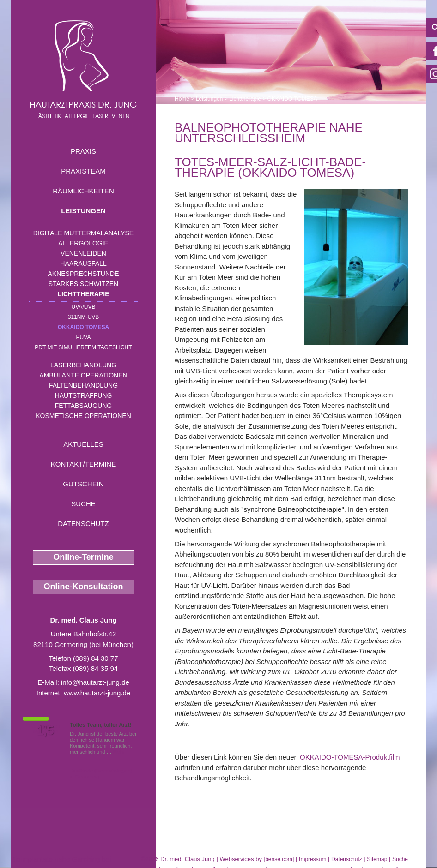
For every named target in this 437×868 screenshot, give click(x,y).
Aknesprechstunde (83, 274)
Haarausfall (83, 263)
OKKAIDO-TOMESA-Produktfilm (350, 757)
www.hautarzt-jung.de (97, 693)
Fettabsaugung (83, 406)
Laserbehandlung (83, 365)
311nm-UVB (83, 317)
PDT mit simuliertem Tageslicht (83, 347)
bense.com (279, 859)
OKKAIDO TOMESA (83, 327)
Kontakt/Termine (83, 464)
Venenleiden (83, 253)
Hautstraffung (84, 395)
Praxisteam (83, 171)
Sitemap (377, 859)
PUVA (84, 337)
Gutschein (83, 484)
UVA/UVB (84, 307)
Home (182, 99)
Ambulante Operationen (83, 375)
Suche (83, 504)
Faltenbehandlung (83, 385)
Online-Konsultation (84, 587)
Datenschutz (83, 524)
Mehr (119, 752)
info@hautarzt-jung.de (95, 682)
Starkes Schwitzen (83, 284)
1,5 (45, 730)
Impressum (313, 859)
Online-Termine (83, 557)
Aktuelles (83, 444)
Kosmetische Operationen (83, 416)
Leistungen (83, 211)
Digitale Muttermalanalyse (83, 233)
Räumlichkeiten (83, 191)
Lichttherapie (84, 294)
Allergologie (83, 243)
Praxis (83, 151)
